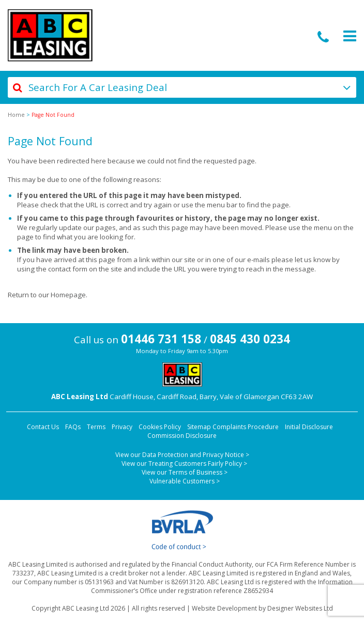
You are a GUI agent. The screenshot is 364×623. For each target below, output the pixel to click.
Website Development (224, 608)
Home (16, 115)
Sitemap (199, 427)
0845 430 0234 (250, 339)
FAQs (73, 427)
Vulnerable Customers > (185, 481)
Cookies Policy (160, 427)
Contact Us (43, 427)
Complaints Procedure (246, 427)
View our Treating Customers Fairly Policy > (184, 464)
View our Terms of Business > (185, 472)
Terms (96, 427)
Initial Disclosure (309, 427)
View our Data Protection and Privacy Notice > (182, 455)
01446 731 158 (161, 339)
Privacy (122, 427)
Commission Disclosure (182, 436)
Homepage (68, 295)
